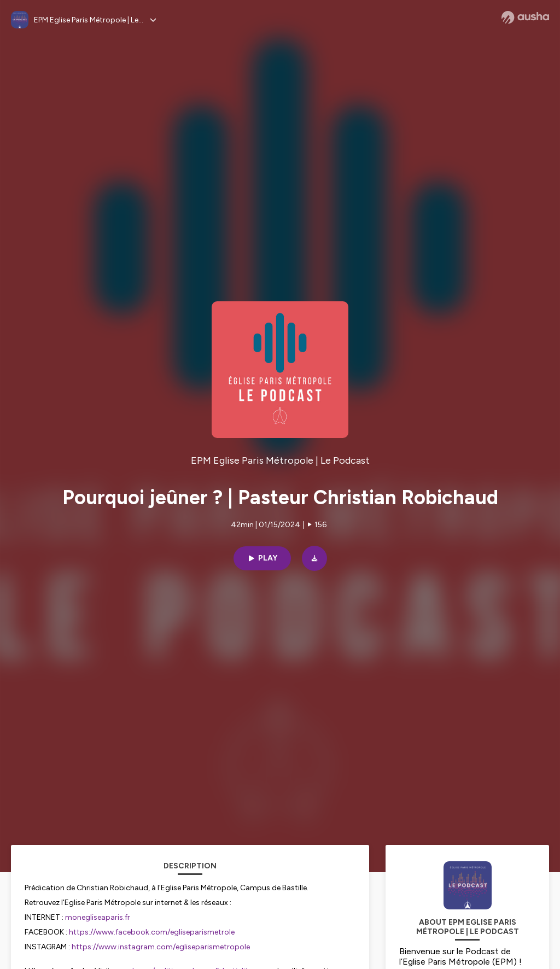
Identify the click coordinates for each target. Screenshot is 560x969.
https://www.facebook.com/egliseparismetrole (152, 932)
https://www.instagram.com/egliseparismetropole (161, 947)
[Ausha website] (525, 17)
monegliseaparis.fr (98, 917)
